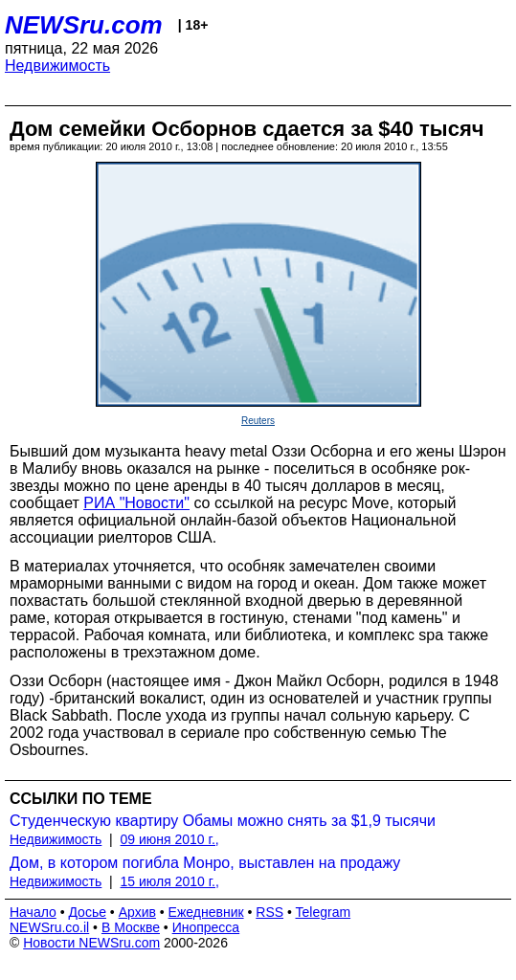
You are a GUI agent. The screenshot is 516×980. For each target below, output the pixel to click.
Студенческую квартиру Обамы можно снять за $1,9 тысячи (223, 821)
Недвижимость (57, 66)
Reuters (258, 421)
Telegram (324, 912)
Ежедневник (206, 912)
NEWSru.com (84, 25)
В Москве (131, 927)
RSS (269, 912)
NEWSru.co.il (49, 927)
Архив (137, 912)
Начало (33, 912)
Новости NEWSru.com (91, 943)
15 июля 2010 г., (170, 881)
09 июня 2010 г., (170, 839)
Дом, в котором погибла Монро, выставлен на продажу (205, 863)
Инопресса (206, 927)
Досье (87, 912)
